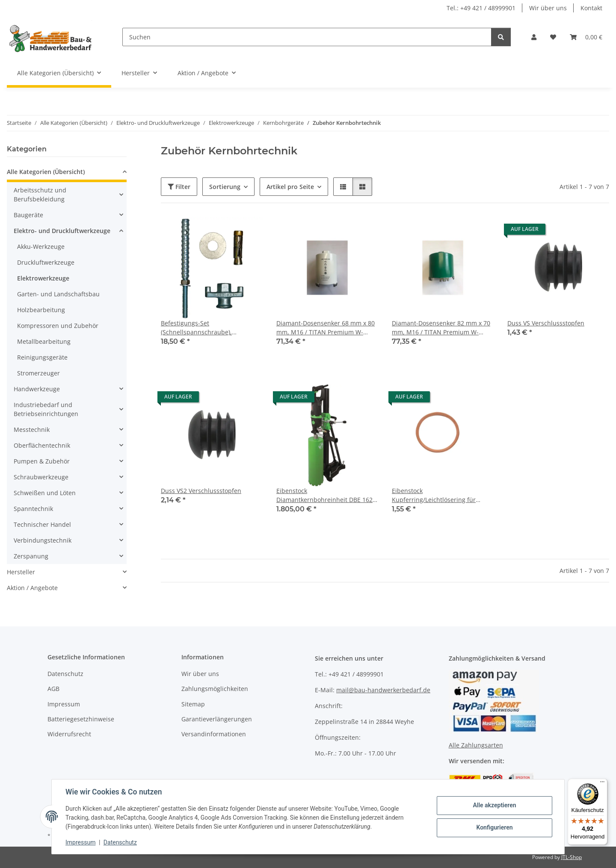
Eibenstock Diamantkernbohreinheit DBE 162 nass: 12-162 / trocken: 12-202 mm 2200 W (326, 495)
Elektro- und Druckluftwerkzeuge (62, 231)
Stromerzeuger (38, 373)
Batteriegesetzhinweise (81, 719)
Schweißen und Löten (45, 493)
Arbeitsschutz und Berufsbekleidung (40, 195)
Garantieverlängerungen (217, 719)
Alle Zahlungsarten (476, 745)
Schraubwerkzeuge (41, 477)
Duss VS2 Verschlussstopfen (201, 491)
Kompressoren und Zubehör (58, 326)
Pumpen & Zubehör (42, 461)
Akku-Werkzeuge (41, 247)
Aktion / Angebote (32, 588)
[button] (534, 37)
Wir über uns (548, 8)
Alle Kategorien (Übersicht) (46, 172)
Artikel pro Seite (290, 187)
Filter (179, 187)
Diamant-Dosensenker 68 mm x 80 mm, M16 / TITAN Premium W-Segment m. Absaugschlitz (326, 328)
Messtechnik (32, 430)
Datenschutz (120, 842)
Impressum (80, 842)
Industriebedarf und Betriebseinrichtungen (46, 409)
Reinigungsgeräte (42, 357)
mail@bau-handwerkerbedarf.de (383, 690)
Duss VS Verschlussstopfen (546, 323)
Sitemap (193, 704)
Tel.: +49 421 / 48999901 (481, 8)
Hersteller (21, 572)
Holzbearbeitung (41, 310)
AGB (53, 689)
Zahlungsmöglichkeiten (215, 689)
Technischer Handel (42, 524)
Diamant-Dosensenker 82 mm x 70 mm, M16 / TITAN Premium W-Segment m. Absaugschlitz (441, 328)
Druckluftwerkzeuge (46, 262)
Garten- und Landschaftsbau (58, 294)
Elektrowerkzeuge (43, 278)
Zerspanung (31, 556)
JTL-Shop (572, 857)
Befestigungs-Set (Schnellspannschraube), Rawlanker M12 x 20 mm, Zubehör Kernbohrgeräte (210, 328)
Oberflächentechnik (42, 445)
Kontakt (591, 8)
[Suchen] (307, 37)
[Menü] (602, 784)
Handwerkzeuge (37, 389)
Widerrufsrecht (69, 734)
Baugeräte (28, 215)
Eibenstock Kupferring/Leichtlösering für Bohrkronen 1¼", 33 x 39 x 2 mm (438, 495)
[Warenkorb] (586, 37)
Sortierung (225, 187)
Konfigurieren (494, 827)
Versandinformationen (214, 734)
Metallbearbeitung (44, 341)
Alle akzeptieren (494, 805)
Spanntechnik (33, 509)
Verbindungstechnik (43, 540)
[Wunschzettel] (553, 37)
